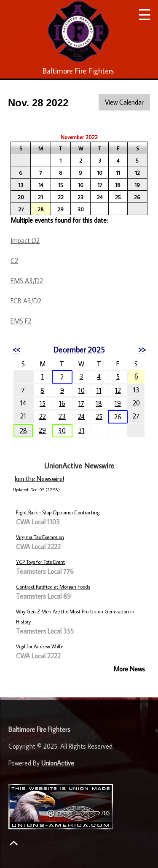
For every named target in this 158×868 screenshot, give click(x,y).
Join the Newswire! (39, 479)
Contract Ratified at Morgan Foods (53, 587)
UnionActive (58, 763)
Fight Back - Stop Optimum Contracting (58, 512)
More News (129, 669)
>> (142, 350)
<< (16, 350)
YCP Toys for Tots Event (40, 562)
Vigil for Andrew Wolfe (40, 646)
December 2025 (79, 350)
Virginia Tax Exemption (40, 537)
